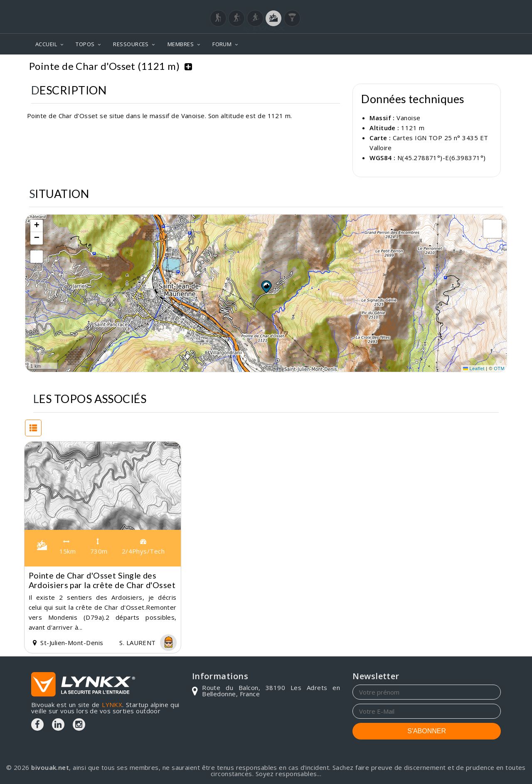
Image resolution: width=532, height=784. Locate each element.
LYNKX (112, 705)
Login (460, 8)
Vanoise (399, 60)
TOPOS (85, 44)
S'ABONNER (427, 731)
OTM (499, 369)
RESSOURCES (131, 44)
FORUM (222, 44)
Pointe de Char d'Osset (461, 60)
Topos (365, 60)
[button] (266, 287)
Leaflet (474, 369)
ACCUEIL (46, 44)
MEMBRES (181, 44)
